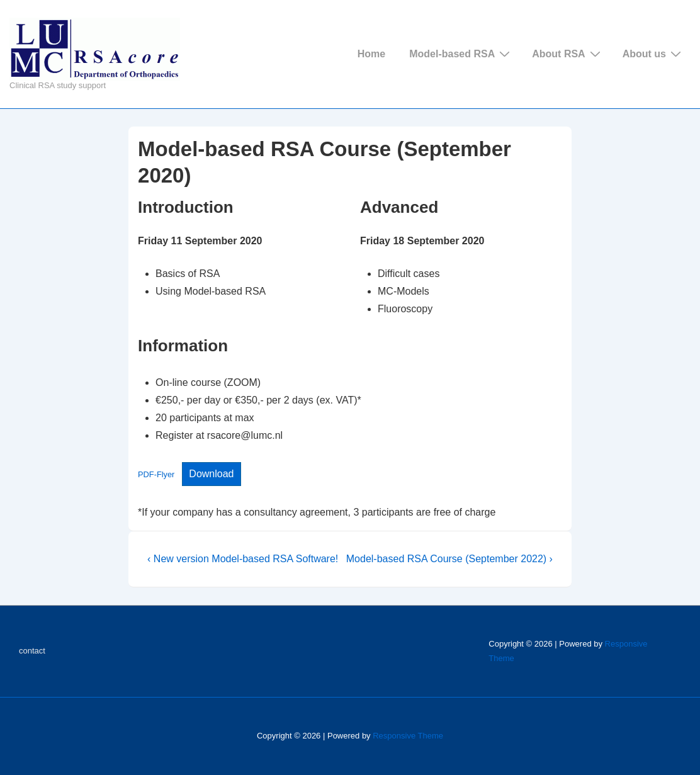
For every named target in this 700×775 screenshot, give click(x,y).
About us (653, 54)
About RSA (567, 54)
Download (211, 474)
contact (32, 651)
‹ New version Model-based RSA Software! (243, 559)
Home (371, 54)
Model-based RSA (461, 54)
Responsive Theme (408, 736)
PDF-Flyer (156, 474)
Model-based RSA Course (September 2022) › (449, 559)
